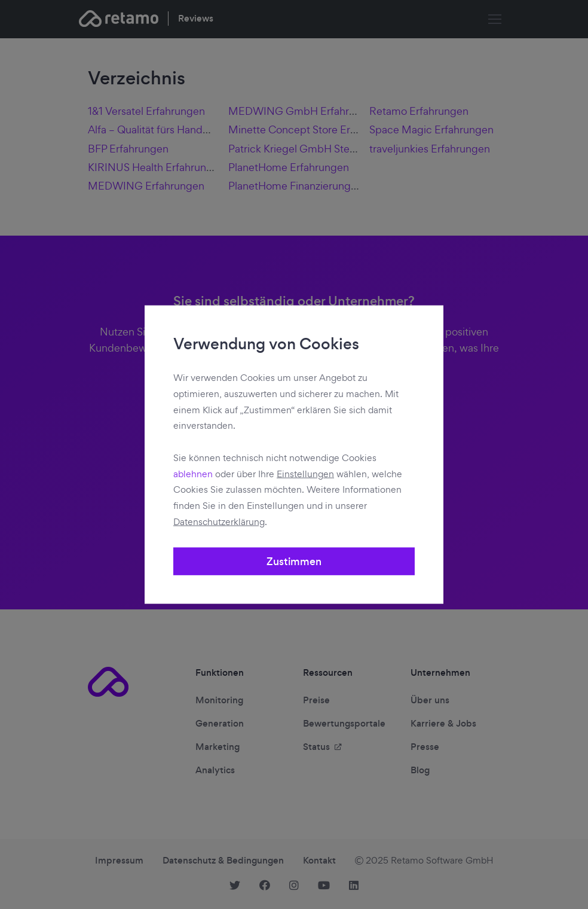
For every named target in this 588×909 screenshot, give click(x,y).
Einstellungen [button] (305, 473)
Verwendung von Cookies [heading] (266, 344)
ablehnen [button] (193, 473)
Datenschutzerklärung (219, 521)
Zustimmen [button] (294, 561)
